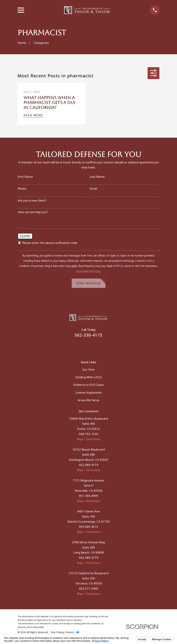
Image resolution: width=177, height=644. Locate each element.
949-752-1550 (88, 434)
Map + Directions (89, 439)
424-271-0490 (88, 588)
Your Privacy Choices (65, 632)
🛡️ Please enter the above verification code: (48, 243)
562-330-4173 (88, 335)
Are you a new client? (32, 201)
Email (93, 189)
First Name (25, 177)
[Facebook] (84, 347)
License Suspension (88, 392)
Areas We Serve (89, 400)
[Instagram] (93, 347)
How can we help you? (33, 212)
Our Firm (88, 369)
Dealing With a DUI (88, 377)
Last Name (97, 177)
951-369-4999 (88, 496)
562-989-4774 (88, 465)
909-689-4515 (88, 527)
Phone (22, 189)
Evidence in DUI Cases (88, 385)
